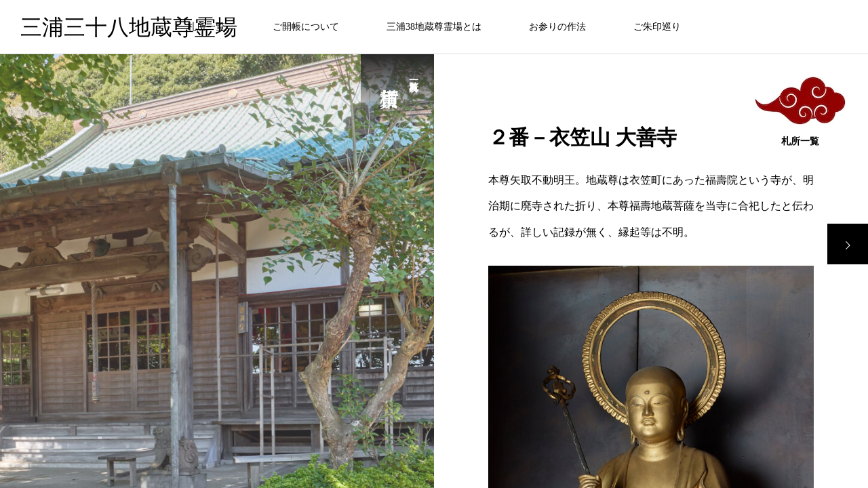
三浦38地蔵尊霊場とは (434, 27)
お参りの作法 (557, 27)
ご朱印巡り (657, 27)
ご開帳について (306, 27)
